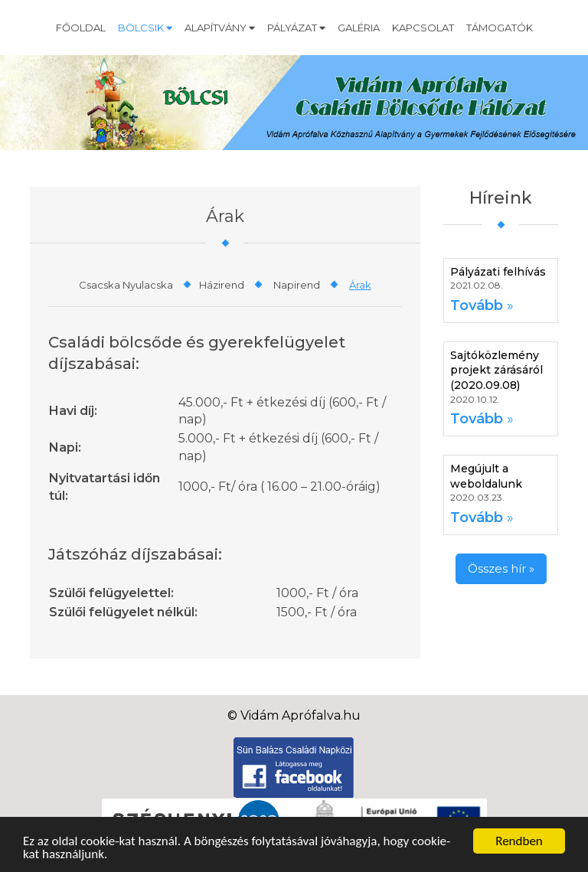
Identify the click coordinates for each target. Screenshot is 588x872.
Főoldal (81, 28)
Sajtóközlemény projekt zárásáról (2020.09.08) (497, 370)
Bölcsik (145, 28)
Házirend (222, 285)
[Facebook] (294, 767)
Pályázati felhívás (498, 272)
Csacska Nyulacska (126, 285)
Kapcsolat (423, 28)
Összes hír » (501, 568)
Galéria (359, 28)
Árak (360, 285)
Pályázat (296, 28)
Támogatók (500, 28)
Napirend (297, 285)
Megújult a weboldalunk (486, 476)
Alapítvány (220, 28)
